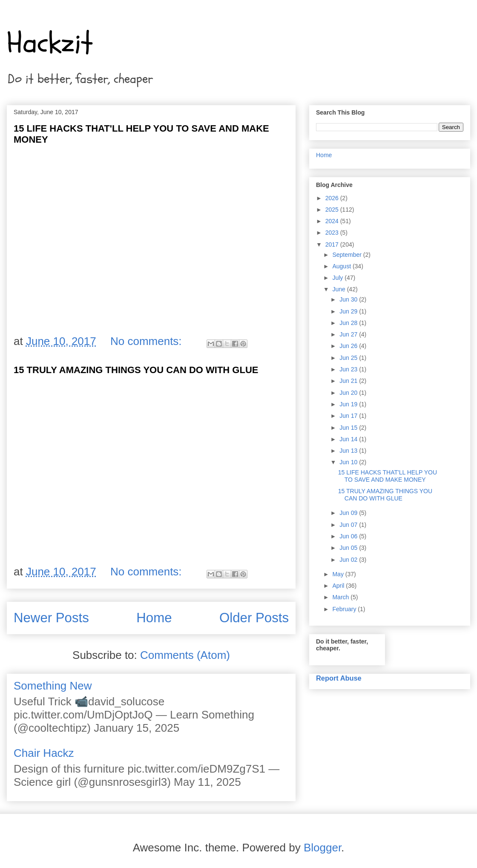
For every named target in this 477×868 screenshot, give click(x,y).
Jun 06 (349, 536)
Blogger (322, 848)
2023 (333, 233)
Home (154, 618)
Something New (53, 686)
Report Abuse (339, 678)
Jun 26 (349, 346)
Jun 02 (349, 560)
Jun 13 (349, 451)
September (348, 255)
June (339, 289)
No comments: (148, 341)
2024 (333, 221)
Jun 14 (349, 439)
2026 (333, 198)
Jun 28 (349, 323)
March (341, 597)
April (339, 586)
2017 (333, 244)
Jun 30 (349, 299)
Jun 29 (349, 311)
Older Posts (254, 618)
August (342, 266)
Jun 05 (349, 548)
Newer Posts (51, 618)
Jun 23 (349, 369)
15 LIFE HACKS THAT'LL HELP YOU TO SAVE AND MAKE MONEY (388, 476)
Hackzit (50, 43)
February (345, 609)
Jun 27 (349, 334)
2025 (333, 210)
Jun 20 (349, 393)
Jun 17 (349, 416)
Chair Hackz (44, 753)
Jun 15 (349, 428)
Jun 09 (349, 513)
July (338, 278)
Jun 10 (349, 462)
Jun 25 (349, 358)
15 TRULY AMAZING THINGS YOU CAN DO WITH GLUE (136, 370)
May (339, 574)
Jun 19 (349, 404)
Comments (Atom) (185, 655)
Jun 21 (349, 381)
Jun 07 (349, 525)
